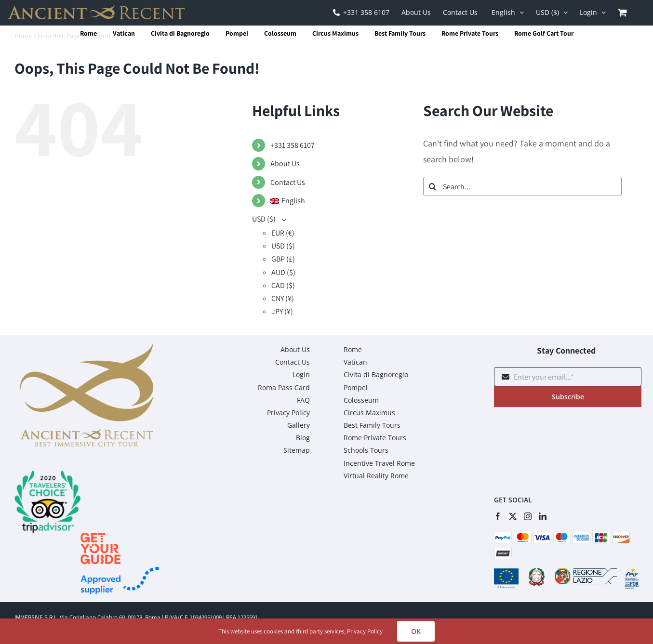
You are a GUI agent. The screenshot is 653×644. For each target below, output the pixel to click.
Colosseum (280, 33)
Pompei (237, 33)
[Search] (433, 186)
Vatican (124, 33)
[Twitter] (513, 516)
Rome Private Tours (470, 33)
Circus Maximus (335, 33)
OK (416, 631)
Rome (88, 33)
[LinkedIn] (543, 516)
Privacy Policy (365, 631)
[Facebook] (498, 516)
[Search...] (522, 186)
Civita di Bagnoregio (180, 33)
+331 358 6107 (293, 145)
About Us (285, 164)
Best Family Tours (400, 33)
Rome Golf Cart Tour (544, 33)
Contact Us (288, 182)
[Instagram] (528, 516)
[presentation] (567, 443)
